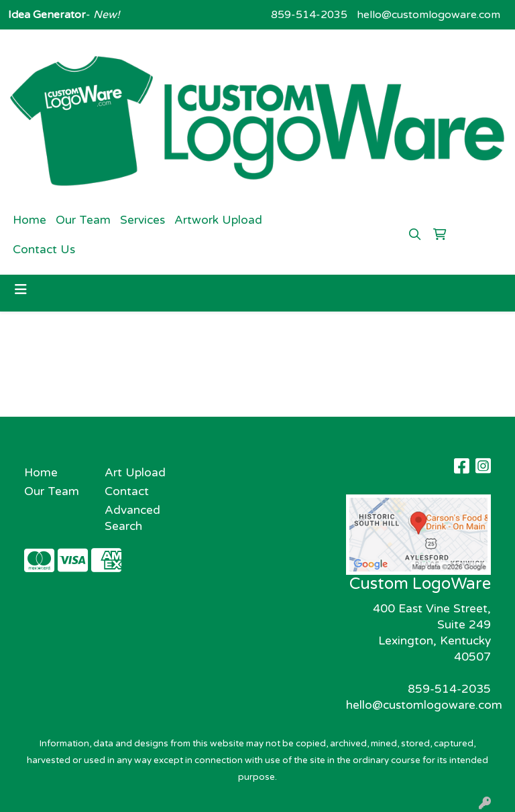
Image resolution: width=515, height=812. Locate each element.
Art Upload (135, 473)
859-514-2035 (309, 15)
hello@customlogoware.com (428, 15)
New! (105, 15)
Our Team (83, 220)
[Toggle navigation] (21, 290)
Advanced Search (132, 518)
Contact (127, 491)
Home (30, 220)
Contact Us (44, 250)
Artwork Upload (218, 220)
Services (142, 220)
